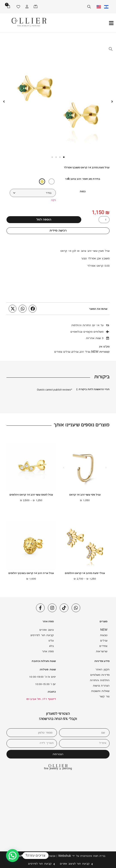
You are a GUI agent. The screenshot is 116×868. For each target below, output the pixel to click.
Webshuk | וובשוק (60, 856)
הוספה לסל (44, 220)
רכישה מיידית (58, 231)
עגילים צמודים (62, 352)
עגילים (75, 352)
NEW (95, 352)
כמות (83, 192)
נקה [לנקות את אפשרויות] (53, 200)
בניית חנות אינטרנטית (93, 856)
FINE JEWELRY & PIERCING (29, 26)
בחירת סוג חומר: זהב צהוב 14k (83, 179)
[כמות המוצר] (104, 220)
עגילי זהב (85, 352)
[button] (33, 309)
